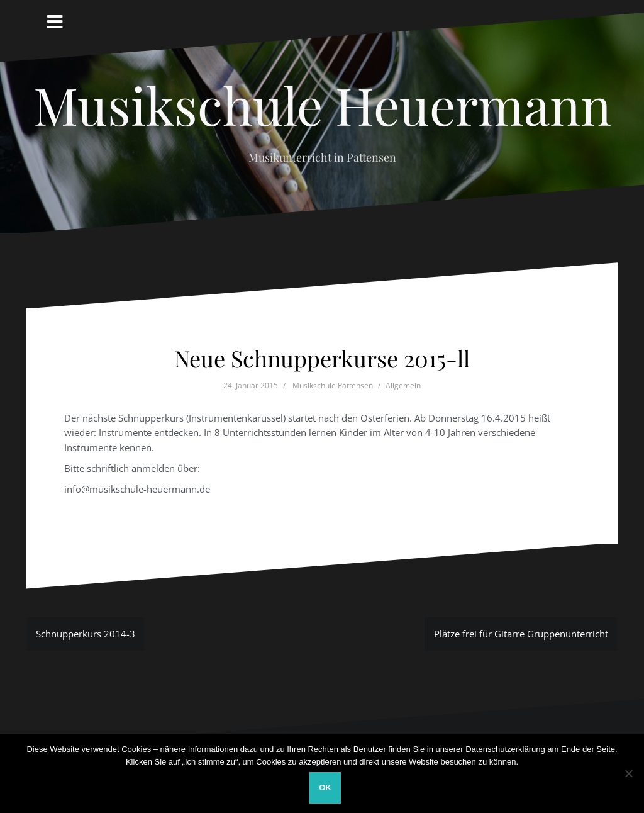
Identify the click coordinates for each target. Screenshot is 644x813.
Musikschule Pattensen (333, 385)
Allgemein (403, 385)
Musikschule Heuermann (322, 104)
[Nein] (628, 773)
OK (325, 788)
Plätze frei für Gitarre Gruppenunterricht (521, 634)
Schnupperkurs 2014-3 (86, 634)
